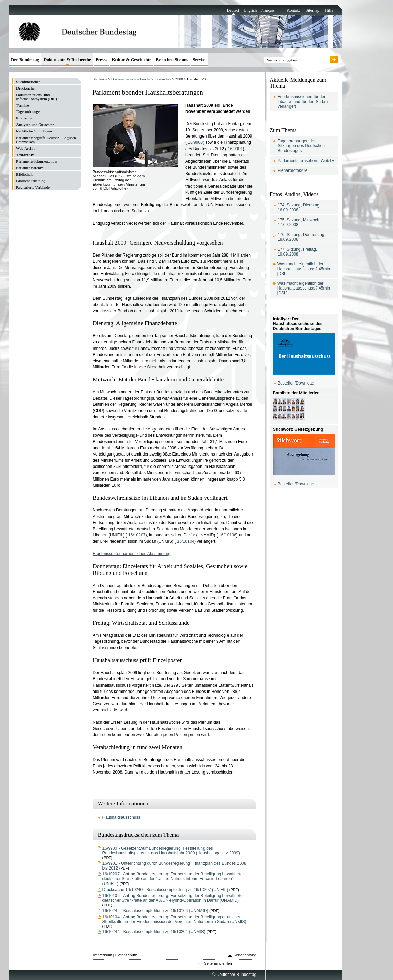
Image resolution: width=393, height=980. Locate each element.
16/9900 (195, 142)
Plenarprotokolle (293, 170)
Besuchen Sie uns (172, 60)
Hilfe (329, 10)
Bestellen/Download (296, 383)
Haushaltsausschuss (121, 817)
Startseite (100, 79)
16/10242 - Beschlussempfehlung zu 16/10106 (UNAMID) (155, 911)
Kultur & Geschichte (131, 60)
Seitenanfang (245, 955)
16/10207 (137, 535)
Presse (102, 60)
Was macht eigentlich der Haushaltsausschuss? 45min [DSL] (304, 269)
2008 (179, 79)
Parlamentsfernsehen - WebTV (306, 161)
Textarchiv (163, 79)
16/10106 (228, 535)
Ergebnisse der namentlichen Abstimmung (131, 554)
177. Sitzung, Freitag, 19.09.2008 (297, 252)
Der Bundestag (25, 60)
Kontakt (293, 10)
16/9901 (235, 149)
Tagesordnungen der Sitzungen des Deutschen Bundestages (301, 146)
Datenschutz (126, 955)
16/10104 (186, 541)
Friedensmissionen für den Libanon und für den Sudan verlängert (303, 102)
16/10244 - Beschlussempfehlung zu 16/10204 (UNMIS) (154, 932)
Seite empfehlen (218, 963)
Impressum (103, 955)
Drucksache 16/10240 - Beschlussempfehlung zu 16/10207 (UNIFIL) (165, 890)
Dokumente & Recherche (131, 79)
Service (199, 60)
